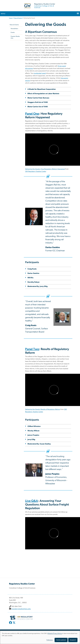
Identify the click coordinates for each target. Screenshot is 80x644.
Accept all (73, 640)
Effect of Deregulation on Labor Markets (43, 94)
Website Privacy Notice (55, 633)
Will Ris (30, 278)
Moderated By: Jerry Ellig (38, 286)
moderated (38, 73)
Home (11, 18)
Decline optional (61, 640)
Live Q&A (32, 501)
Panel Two (32, 349)
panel (44, 73)
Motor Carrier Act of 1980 (38, 107)
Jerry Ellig (31, 440)
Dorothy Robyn (33, 282)
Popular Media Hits (15, 37)
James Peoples (33, 435)
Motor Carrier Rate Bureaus (38, 98)
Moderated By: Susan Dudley (39, 444)
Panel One (32, 114)
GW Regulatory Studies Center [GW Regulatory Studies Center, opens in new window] (36, 171)
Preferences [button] (50, 640)
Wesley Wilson (33, 431)
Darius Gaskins (33, 273)
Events (13, 32)
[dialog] (40, 637)
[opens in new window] (11, 624)
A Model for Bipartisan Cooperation (42, 89)
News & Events (18, 18)
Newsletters (14, 29)
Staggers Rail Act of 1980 (38, 102)
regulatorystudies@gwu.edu (21, 609)
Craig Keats (32, 269)
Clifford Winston (34, 426)
